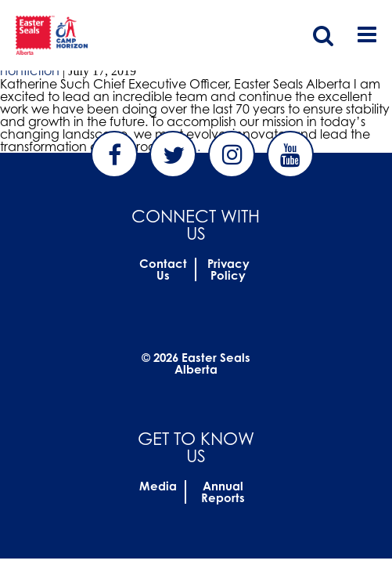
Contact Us (163, 269)
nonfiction (30, 70)
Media (158, 486)
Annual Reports (223, 492)
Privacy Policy (228, 269)
